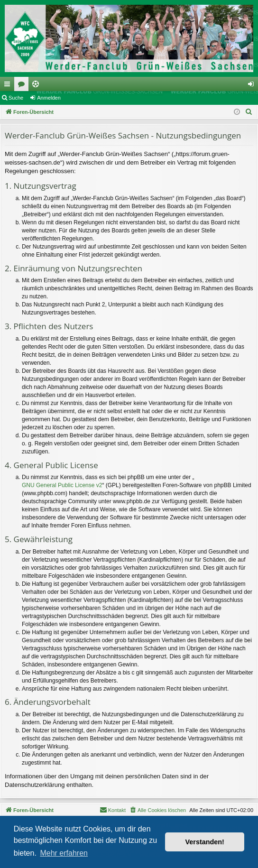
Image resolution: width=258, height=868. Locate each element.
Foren (23, 86)
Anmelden (49, 98)
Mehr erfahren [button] (64, 853)
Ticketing (37, 86)
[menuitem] (249, 112)
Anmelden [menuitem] (253, 86)
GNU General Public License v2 (62, 485)
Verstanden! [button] (205, 842)
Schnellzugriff (9, 86)
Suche (16, 98)
